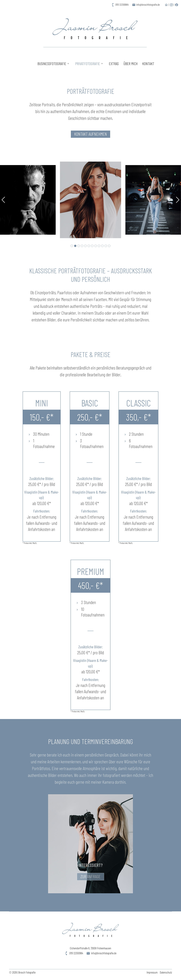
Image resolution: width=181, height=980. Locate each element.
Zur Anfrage (91, 877)
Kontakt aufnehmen (91, 134)
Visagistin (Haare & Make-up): (42, 495)
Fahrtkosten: (42, 511)
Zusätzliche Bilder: (42, 479)
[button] (72, 246)
